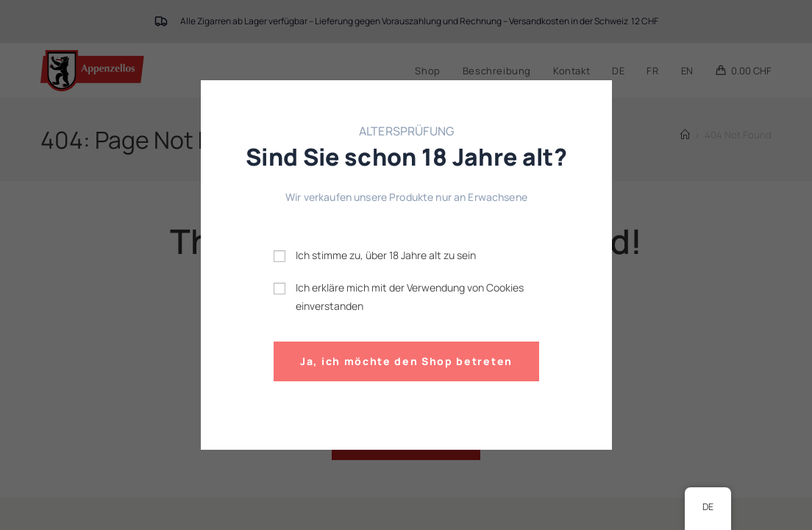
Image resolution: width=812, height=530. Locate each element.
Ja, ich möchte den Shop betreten (406, 361)
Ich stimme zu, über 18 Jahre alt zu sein (386, 255)
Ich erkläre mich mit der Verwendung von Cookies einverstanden (410, 296)
